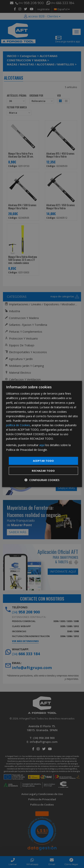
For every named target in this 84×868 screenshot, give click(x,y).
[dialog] (42, 434)
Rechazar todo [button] (43, 471)
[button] (42, 480)
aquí (42, 445)
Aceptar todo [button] (43, 461)
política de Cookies (18, 425)
